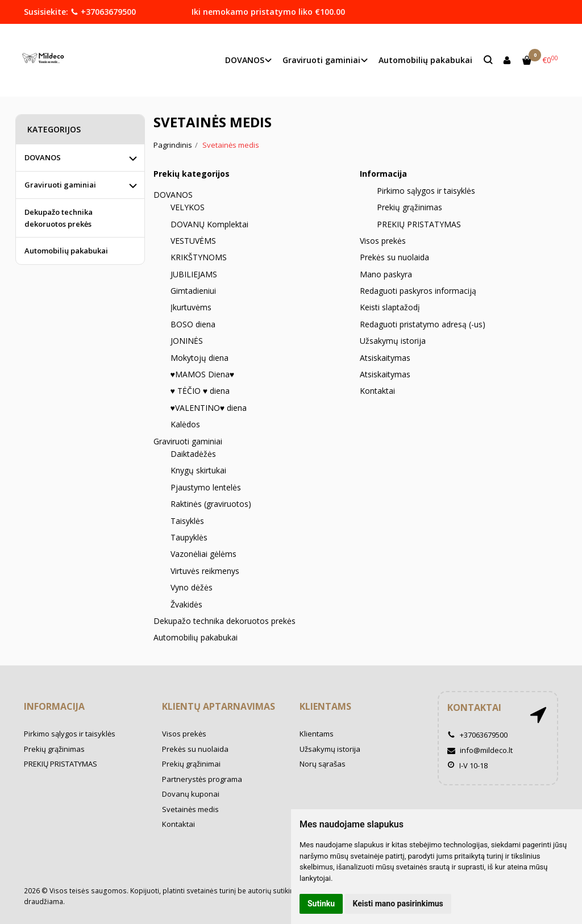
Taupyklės (189, 537)
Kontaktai (377, 391)
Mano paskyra (386, 274)
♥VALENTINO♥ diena (209, 408)
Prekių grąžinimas (410, 207)
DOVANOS (173, 195)
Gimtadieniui (193, 291)
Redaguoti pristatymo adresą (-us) (423, 324)
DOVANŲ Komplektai (209, 224)
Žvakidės (186, 604)
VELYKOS (188, 207)
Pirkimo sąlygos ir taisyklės (426, 191)
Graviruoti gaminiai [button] (321, 60)
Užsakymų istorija (393, 341)
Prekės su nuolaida (394, 257)
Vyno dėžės (192, 587)
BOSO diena (193, 324)
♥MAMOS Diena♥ (203, 374)
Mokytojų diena (199, 358)
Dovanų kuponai (191, 794)
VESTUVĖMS (193, 241)
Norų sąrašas (323, 764)
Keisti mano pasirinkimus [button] (398, 904)
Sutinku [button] (321, 904)
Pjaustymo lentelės (206, 487)
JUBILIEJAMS (194, 274)
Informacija (54, 706)
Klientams (325, 706)
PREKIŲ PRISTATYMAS (419, 224)
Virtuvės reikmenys (205, 571)
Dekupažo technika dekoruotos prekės (225, 621)
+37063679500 (103, 12)
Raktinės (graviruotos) (211, 504)
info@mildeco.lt (480, 750)
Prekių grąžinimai (191, 764)
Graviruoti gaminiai (188, 441)
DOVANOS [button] (245, 60)
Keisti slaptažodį (390, 307)
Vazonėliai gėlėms (203, 554)
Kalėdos (185, 424)
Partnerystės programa (202, 779)
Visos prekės (383, 241)
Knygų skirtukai (198, 470)
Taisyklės (187, 521)
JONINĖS (187, 341)
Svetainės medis (190, 809)
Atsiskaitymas (385, 358)
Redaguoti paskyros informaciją (418, 291)
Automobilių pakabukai (425, 60)
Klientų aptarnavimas (219, 706)
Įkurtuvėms (191, 307)
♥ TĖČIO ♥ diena (200, 391)
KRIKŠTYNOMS (199, 257)
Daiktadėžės (193, 454)
